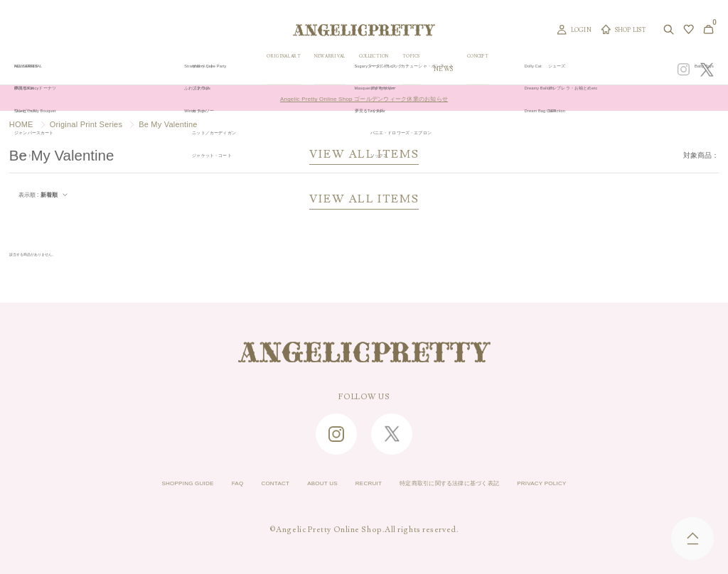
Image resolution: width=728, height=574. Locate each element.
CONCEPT (559, 69)
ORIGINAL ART (307, 69)
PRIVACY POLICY (604, 484)
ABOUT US (301, 484)
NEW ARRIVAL (372, 69)
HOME (21, 124)
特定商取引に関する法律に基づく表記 (474, 484)
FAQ (192, 484)
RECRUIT (362, 484)
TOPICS (483, 69)
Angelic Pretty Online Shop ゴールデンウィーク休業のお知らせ (364, 98)
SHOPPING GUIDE (127, 484)
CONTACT (240, 484)
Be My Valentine (168, 124)
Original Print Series (86, 124)
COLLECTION (433, 69)
